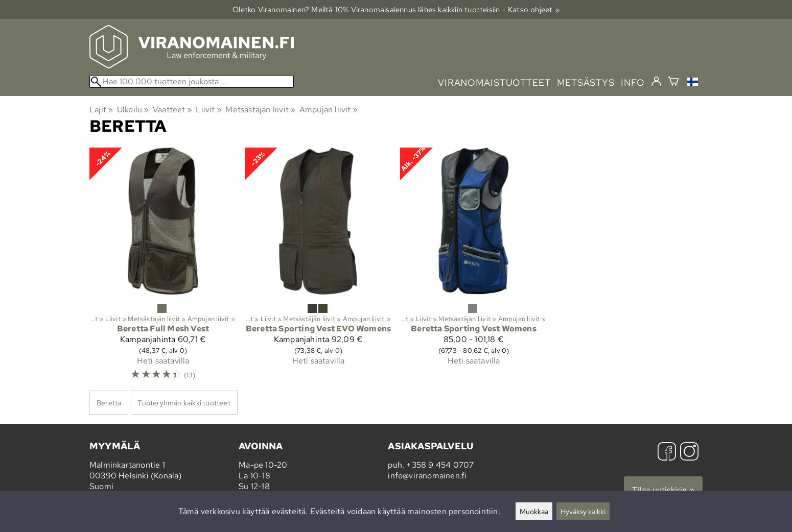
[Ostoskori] (673, 82)
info (633, 82)
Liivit (209, 110)
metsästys (586, 82)
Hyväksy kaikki (583, 511)
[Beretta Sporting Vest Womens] (474, 269)
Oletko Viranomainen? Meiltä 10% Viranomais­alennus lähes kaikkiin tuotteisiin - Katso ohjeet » (396, 9)
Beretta (109, 403)
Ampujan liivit (329, 110)
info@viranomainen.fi (427, 476)
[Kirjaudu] (656, 82)
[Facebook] (667, 453)
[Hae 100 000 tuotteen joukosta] (192, 81)
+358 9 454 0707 (440, 465)
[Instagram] (689, 453)
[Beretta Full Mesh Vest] (163, 269)
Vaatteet (172, 110)
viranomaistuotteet (494, 82)
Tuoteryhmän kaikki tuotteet (184, 403)
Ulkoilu (133, 110)
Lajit (101, 110)
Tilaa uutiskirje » (663, 490)
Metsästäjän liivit (260, 110)
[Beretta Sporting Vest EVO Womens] (318, 269)
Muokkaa (534, 511)
